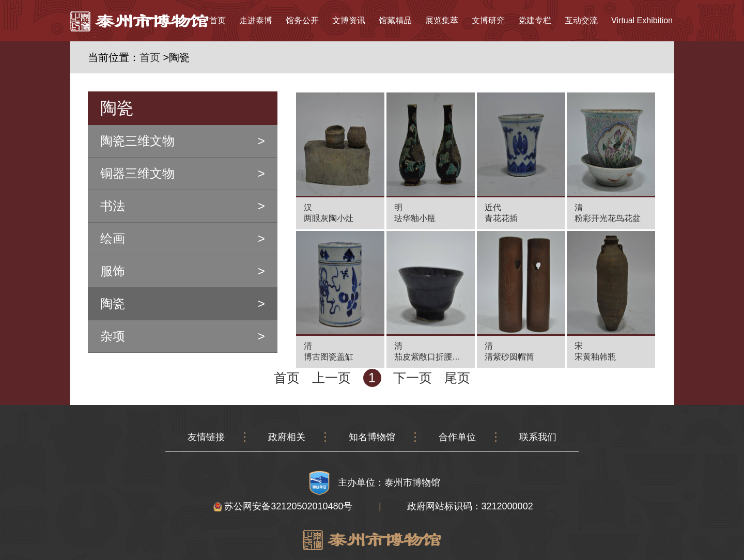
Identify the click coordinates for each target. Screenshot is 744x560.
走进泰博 (256, 20)
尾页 (457, 378)
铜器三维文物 (137, 173)
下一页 (413, 378)
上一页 (331, 378)
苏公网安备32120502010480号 (283, 506)
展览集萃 (442, 20)
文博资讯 (349, 20)
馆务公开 (302, 20)
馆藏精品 (395, 20)
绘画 (113, 238)
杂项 (113, 336)
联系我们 (538, 437)
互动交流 (581, 20)
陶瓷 (113, 304)
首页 (218, 20)
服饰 (113, 271)
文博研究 (488, 20)
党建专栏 (535, 20)
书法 (113, 206)
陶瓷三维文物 (137, 141)
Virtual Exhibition (642, 20)
